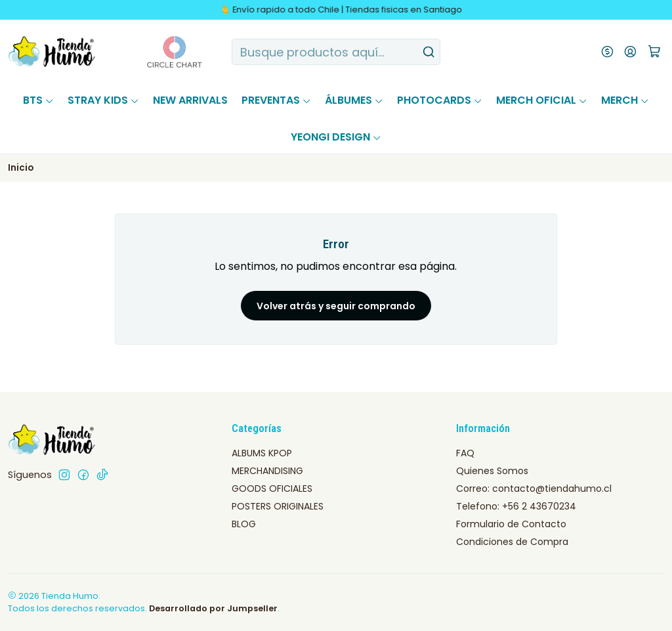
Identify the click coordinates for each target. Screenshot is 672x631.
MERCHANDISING (267, 471)
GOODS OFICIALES (272, 489)
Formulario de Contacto (511, 524)
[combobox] (336, 52)
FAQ (465, 453)
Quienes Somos (492, 471)
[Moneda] (607, 52)
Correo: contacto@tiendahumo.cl (534, 489)
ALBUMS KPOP (262, 453)
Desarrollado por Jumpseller (213, 608)
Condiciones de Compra (512, 542)
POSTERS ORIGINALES (278, 506)
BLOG (244, 524)
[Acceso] (630, 52)
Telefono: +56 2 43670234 (516, 506)
